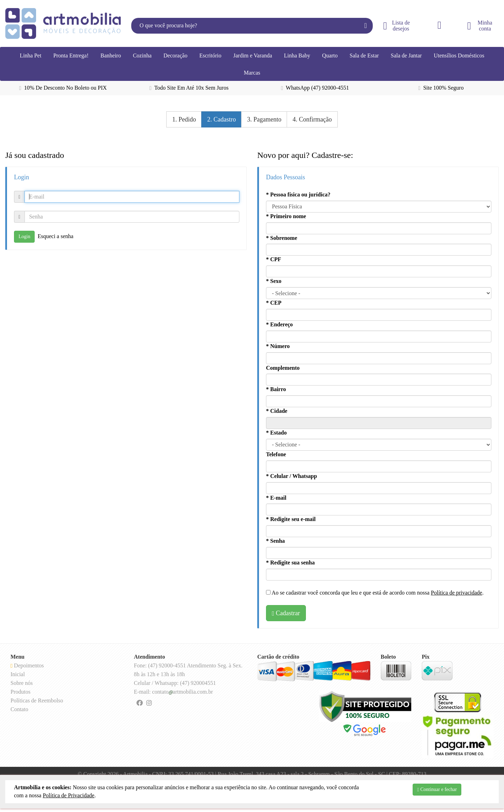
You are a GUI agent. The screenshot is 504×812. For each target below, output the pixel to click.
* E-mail (276, 498)
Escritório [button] (210, 55)
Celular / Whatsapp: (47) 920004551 (175, 683)
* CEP (274, 303)
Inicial (18, 674)
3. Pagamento (264, 119)
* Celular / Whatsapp (292, 476)
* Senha (275, 541)
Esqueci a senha (55, 236)
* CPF (274, 259)
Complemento (283, 368)
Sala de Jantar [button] (406, 55)
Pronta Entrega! (71, 55)
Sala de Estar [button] (364, 55)
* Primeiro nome (286, 216)
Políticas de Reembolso (37, 700)
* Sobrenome (282, 238)
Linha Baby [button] (297, 55)
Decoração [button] (175, 55)
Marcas (252, 73)
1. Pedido (184, 119)
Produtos (20, 692)
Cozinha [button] (142, 55)
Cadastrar (286, 613)
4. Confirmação (312, 119)
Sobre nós (22, 683)
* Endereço (279, 324)
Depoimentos (27, 665)
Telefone (276, 454)
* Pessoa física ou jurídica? (298, 195)
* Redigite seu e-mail (291, 519)
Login (24, 237)
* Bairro (276, 389)
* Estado (276, 433)
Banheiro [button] (111, 55)
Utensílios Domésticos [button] (459, 55)
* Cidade (277, 411)
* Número (278, 346)
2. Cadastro (222, 119)
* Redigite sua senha (290, 563)
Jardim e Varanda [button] (253, 55)
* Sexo (274, 281)
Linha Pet (30, 55)
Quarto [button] (330, 55)
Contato (19, 709)
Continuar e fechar (437, 790)
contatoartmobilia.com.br (182, 692)
